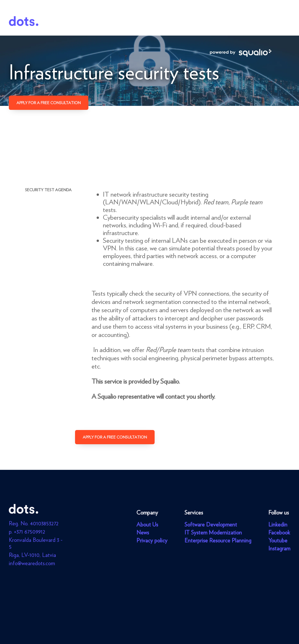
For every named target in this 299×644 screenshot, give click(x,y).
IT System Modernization (213, 532)
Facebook (279, 532)
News (143, 532)
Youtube (278, 540)
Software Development (211, 524)
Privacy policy (152, 540)
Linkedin (278, 524)
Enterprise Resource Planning (218, 540)
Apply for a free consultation (49, 103)
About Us (147, 524)
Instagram (279, 548)
